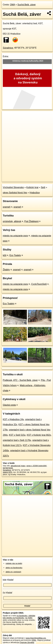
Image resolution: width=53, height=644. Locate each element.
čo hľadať (8, 593)
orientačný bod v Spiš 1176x (17, 440)
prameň (7, 207)
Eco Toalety (15, 255)
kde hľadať (8, 580)
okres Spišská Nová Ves (15, 193)
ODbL (34, 640)
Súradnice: (8, 48)
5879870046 (8, 468)
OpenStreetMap (22, 177)
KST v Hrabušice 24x (13, 419)
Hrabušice (35, 193)
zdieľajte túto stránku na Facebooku (19, 617)
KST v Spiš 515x (17, 435)
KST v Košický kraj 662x (39, 435)
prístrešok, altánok (12, 221)
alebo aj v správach (13, 572)
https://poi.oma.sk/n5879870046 (15, 180)
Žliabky (6, 270)
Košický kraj (32, 187)
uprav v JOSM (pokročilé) (36, 466)
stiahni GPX (8, 472)
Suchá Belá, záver (27, 5)
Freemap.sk (37, 177)
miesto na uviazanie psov (15, 236)
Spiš (43, 187)
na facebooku (22, 616)
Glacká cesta (9, 405)
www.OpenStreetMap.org (36, 638)
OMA (13, 5)
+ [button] (7, 116)
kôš (5, 255)
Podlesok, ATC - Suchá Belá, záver (20, 380)
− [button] (7, 120)
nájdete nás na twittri (14, 563)
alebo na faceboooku (14, 568)
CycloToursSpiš (39, 284)
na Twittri (29, 618)
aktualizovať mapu (18, 466)
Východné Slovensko (13, 187)
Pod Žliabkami (31, 221)
